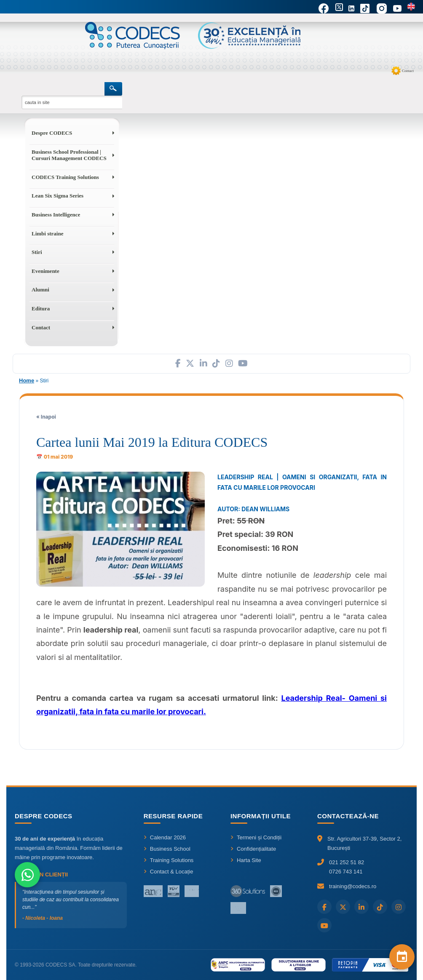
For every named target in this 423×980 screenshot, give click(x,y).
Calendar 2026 (165, 837)
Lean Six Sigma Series (58, 196)
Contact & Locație (169, 872)
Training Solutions (169, 860)
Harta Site (246, 860)
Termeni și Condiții (256, 837)
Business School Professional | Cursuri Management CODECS (69, 155)
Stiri (37, 252)
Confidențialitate (253, 849)
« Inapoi (46, 417)
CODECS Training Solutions (65, 177)
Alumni (40, 290)
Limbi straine (47, 234)
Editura (41, 308)
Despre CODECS (52, 133)
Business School (167, 849)
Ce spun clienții (41, 875)
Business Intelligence (56, 215)
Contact (408, 71)
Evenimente (46, 271)
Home (27, 381)
